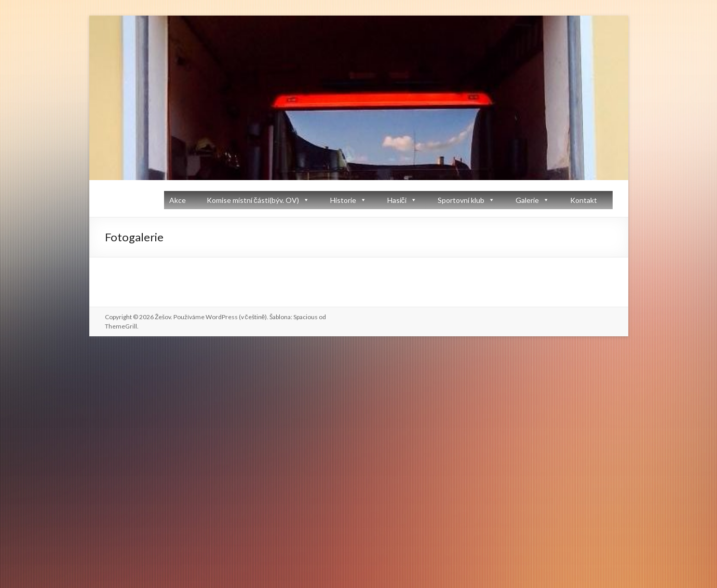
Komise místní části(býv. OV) (253, 200)
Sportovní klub (461, 200)
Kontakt (584, 200)
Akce (178, 200)
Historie (343, 200)
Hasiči (397, 200)
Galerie (527, 200)
